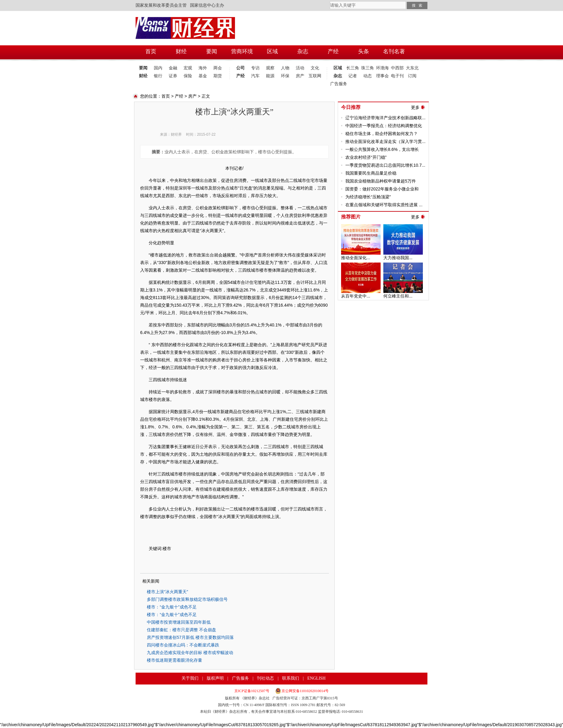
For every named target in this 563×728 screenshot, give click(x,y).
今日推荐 (351, 107)
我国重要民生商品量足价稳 (371, 173)
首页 (166, 96)
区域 (338, 68)
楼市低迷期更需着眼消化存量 (174, 660)
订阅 (412, 76)
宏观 (188, 68)
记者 (353, 76)
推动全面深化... (356, 258)
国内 (158, 68)
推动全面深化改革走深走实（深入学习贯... (385, 141)
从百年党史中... (356, 296)
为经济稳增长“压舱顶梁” (368, 197)
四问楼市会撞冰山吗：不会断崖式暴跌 (183, 645)
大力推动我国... (398, 258)
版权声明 (215, 678)
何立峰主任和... (398, 296)
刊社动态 (265, 678)
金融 (173, 68)
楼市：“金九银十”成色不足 (172, 607)
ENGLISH (316, 678)
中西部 (397, 68)
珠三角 (368, 68)
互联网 (315, 76)
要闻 (143, 68)
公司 (240, 68)
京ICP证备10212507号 (252, 691)
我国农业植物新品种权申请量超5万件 (381, 181)
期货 (218, 76)
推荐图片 (351, 217)
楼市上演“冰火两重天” (167, 592)
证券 (173, 76)
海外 (203, 68)
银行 (158, 76)
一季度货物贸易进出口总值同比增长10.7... (385, 165)
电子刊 (397, 76)
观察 (270, 68)
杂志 (338, 76)
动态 (368, 76)
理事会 (382, 76)
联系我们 (291, 678)
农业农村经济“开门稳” (366, 157)
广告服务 (338, 84)
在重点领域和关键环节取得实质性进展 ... (384, 205)
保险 (188, 76)
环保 (285, 76)
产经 (240, 76)
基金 (203, 76)
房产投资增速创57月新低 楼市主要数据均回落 (190, 637)
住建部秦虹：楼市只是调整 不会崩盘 (181, 630)
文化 (315, 68)
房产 (300, 76)
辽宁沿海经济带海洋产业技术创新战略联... (385, 118)
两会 (218, 68)
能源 (270, 76)
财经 (143, 76)
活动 (300, 68)
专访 (255, 68)
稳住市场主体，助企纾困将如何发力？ (382, 134)
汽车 (255, 76)
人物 (285, 68)
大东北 (412, 68)
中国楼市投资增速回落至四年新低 (179, 622)
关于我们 (190, 678)
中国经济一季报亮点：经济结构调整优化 (384, 126)
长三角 (353, 68)
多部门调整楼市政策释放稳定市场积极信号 (187, 599)
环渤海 (382, 68)
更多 (415, 107)
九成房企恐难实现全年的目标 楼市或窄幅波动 (190, 653)
